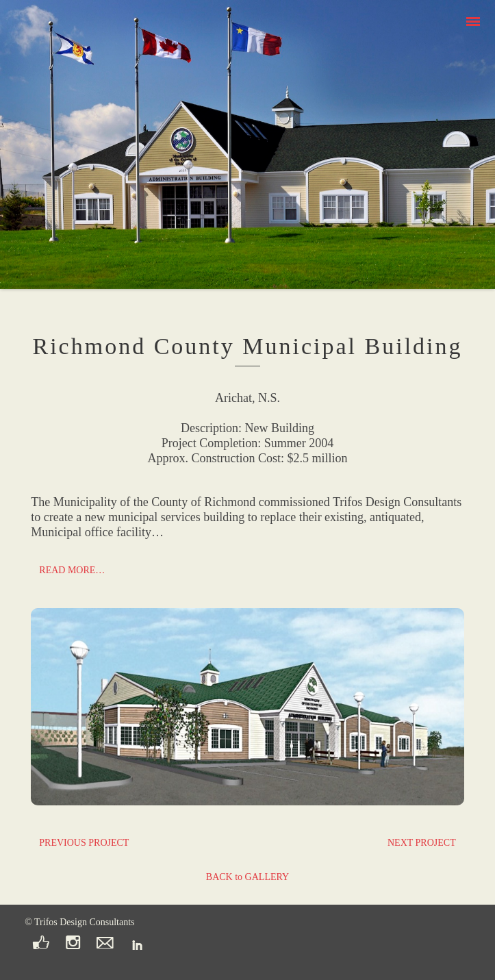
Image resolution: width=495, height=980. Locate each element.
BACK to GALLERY (247, 877)
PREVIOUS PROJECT (84, 843)
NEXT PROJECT (422, 843)
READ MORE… (72, 570)
